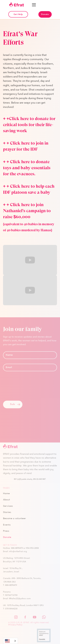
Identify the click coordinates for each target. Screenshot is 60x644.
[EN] (11, 641)
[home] (17, 5)
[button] (34, 5)
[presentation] (27, 388)
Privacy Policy (15, 625)
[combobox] (11, 641)
